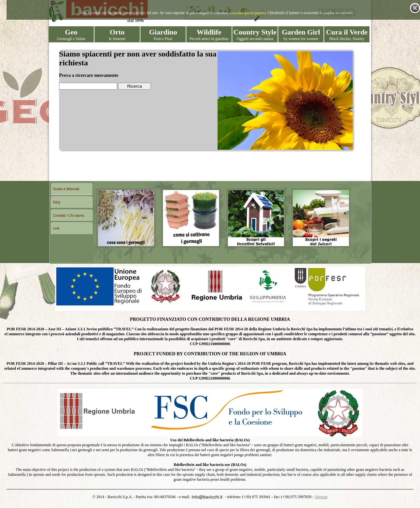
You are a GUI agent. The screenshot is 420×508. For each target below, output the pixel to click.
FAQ (56, 202)
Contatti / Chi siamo (69, 215)
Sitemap (321, 497)
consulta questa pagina (248, 13)
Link (56, 228)
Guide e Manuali (66, 189)
